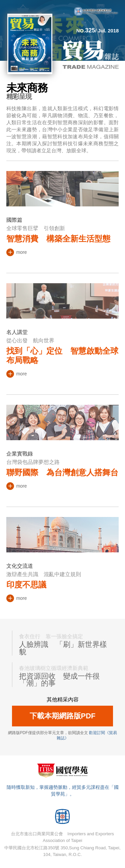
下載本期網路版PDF (63, 716)
